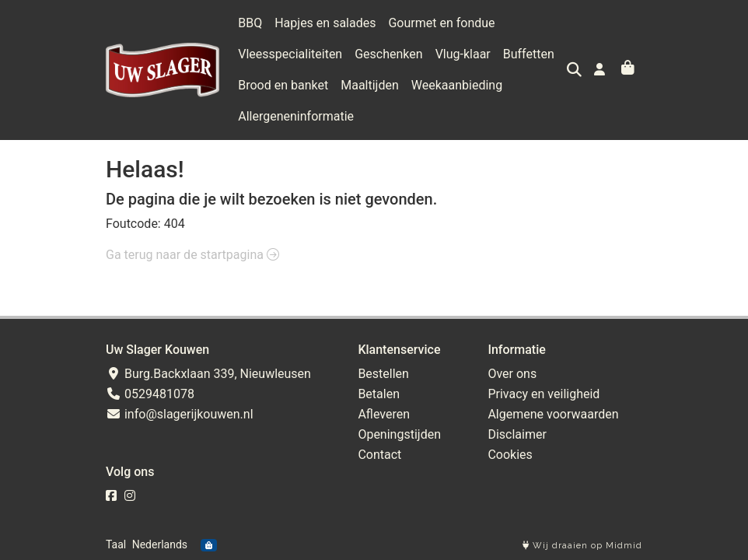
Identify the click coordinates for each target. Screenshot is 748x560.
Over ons (512, 374)
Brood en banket (283, 85)
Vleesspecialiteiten (290, 54)
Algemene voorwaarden (553, 414)
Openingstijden (399, 434)
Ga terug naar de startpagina (192, 255)
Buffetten (529, 54)
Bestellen (383, 374)
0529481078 (150, 394)
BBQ (250, 23)
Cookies (510, 455)
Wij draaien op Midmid (582, 546)
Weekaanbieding (457, 85)
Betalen (379, 394)
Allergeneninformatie (296, 116)
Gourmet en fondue (441, 23)
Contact (379, 455)
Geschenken (388, 54)
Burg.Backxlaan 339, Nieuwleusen (208, 374)
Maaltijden (370, 85)
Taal (116, 544)
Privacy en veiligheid (544, 394)
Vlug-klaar (463, 54)
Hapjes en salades (325, 23)
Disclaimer (517, 434)
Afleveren (384, 414)
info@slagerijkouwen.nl (180, 414)
